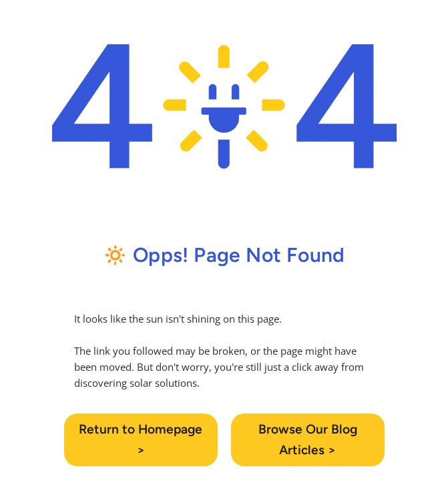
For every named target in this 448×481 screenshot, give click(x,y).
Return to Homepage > (141, 440)
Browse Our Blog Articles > (308, 440)
